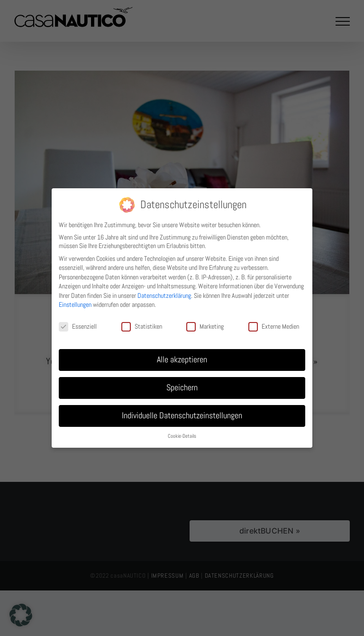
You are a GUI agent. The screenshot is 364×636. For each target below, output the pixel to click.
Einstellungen (75, 304)
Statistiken (142, 326)
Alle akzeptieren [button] (182, 359)
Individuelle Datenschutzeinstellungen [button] (182, 415)
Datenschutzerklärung (164, 295)
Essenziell (78, 326)
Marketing (205, 326)
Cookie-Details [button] (182, 436)
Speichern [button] (182, 387)
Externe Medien (274, 326)
